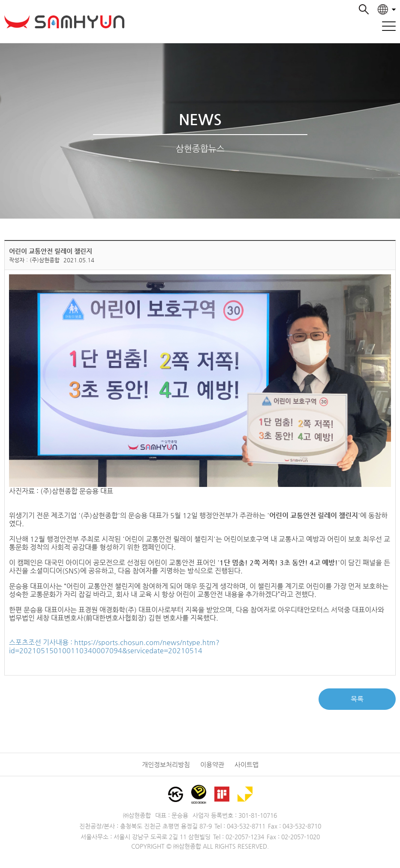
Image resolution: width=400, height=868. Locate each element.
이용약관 (212, 764)
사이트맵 (247, 764)
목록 (357, 699)
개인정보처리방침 (166, 764)
